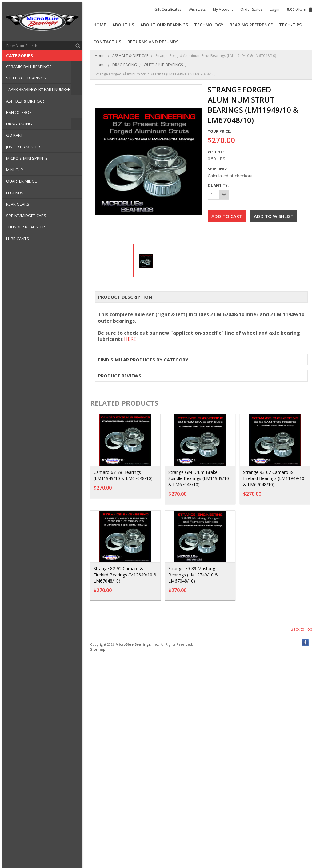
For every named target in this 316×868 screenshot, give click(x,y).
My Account (223, 9)
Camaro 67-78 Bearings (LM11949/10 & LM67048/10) (123, 475)
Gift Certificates (168, 9)
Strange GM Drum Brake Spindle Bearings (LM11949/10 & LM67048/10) (199, 478)
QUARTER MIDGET (23, 181)
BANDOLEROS (19, 112)
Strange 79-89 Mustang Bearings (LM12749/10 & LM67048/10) (193, 575)
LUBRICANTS (18, 239)
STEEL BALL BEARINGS (26, 78)
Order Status (251, 9)
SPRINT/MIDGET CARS (26, 216)
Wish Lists (197, 9)
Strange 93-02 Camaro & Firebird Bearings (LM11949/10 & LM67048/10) (274, 478)
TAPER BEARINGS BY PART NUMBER (38, 89)
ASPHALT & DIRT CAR (25, 101)
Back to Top (302, 629)
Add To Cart (139, 491)
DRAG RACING (19, 124)
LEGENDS (15, 193)
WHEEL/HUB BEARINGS (163, 65)
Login (275, 9)
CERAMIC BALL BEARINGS (29, 67)
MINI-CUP (15, 170)
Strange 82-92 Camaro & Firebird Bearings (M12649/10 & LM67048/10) (125, 575)
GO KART (14, 135)
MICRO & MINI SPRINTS (27, 158)
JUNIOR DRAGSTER (23, 147)
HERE (130, 339)
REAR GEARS (18, 204)
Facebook (305, 642)
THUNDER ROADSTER (26, 227)
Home (100, 56)
